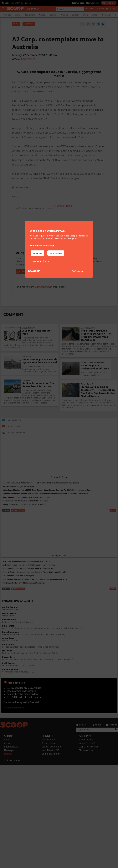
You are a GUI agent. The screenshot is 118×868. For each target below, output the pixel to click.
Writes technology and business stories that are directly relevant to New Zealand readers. (60, 632)
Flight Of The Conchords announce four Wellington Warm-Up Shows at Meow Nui (35, 578)
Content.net (28, 59)
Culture (95, 15)
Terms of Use (86, 756)
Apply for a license (89, 752)
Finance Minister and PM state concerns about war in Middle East (28, 574)
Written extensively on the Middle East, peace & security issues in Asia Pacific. (60, 664)
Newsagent (10, 756)
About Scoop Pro (88, 749)
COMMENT (13, 320)
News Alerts (18, 516)
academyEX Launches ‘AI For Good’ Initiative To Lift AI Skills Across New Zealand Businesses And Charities (45, 499)
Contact (8, 745)
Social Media (48, 745)
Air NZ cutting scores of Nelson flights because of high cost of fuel (29, 570)
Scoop (16, 24)
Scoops (18, 15)
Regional (53, 15)
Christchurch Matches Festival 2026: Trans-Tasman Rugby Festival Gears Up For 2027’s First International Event (47, 496)
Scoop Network (50, 749)
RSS (6, 516)
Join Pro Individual (27, 277)
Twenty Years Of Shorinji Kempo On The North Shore (23, 510)
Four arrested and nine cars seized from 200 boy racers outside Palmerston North (35, 585)
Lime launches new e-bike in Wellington (18, 581)
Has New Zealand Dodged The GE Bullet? (19, 492)
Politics (42, 15)
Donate (8, 759)
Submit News (11, 752)
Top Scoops (29, 24)
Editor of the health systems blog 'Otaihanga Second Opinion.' (60, 657)
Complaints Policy (51, 759)
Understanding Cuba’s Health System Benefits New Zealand (26, 503)
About (7, 749)
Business (64, 15)
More (113, 516)
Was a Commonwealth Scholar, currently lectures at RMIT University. (60, 639)
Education (107, 15)
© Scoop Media (12, 766)
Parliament (30, 15)
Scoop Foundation (51, 752)
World (86, 15)
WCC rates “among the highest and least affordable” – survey (27, 567)
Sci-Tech (75, 15)
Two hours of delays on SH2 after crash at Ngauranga (24, 588)
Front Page (7, 15)
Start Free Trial (109, 3)
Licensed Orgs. (87, 745)
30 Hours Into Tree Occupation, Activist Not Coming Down (26, 506)
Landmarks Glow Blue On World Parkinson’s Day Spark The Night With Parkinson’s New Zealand (41, 488)
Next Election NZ (50, 756)
